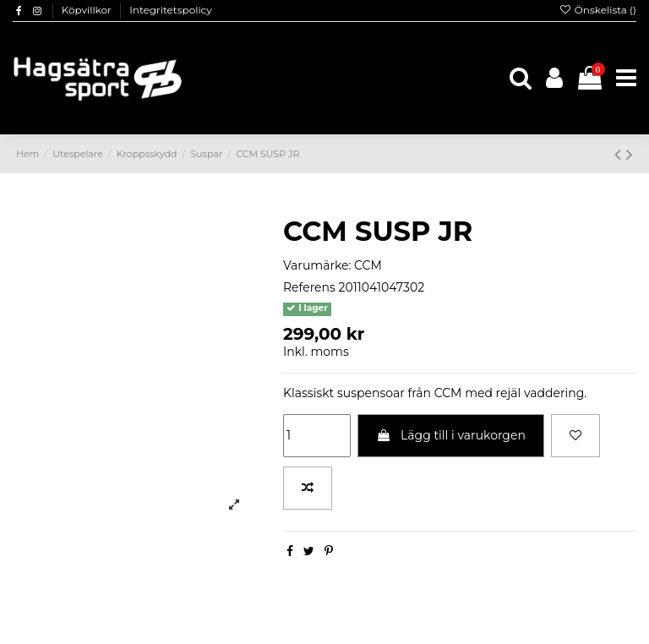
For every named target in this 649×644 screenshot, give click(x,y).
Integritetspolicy (171, 10)
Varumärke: (317, 265)
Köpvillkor (88, 10)
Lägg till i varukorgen (451, 435)
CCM (368, 265)
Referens (309, 287)
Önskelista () (597, 10)
